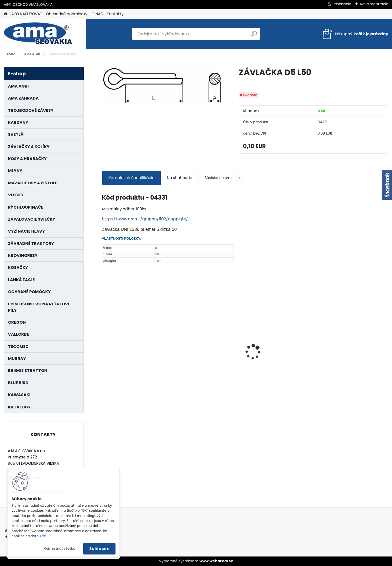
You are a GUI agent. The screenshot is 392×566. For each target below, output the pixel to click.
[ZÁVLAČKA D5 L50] (162, 85)
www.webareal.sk (216, 561)
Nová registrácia (374, 4)
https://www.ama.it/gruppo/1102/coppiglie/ (145, 219)
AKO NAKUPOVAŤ (27, 14)
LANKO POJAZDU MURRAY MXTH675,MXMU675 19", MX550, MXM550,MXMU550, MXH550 (280, 358)
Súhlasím (99, 549)
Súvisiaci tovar (224, 178)
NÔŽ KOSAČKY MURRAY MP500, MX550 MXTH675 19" (352, 324)
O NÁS (97, 14)
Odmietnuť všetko (60, 549)
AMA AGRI (32, 54)
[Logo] (38, 34)
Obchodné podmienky (67, 14)
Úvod (11, 54)
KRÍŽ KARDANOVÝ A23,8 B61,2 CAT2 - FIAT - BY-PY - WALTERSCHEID (205, 325)
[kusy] (117, 390)
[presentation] (104, 343)
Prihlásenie (342, 4)
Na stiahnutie (179, 178)
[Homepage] (5, 14)
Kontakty (115, 14)
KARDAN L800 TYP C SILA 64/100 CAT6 (136, 358)
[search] (254, 36)
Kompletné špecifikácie (131, 178)
